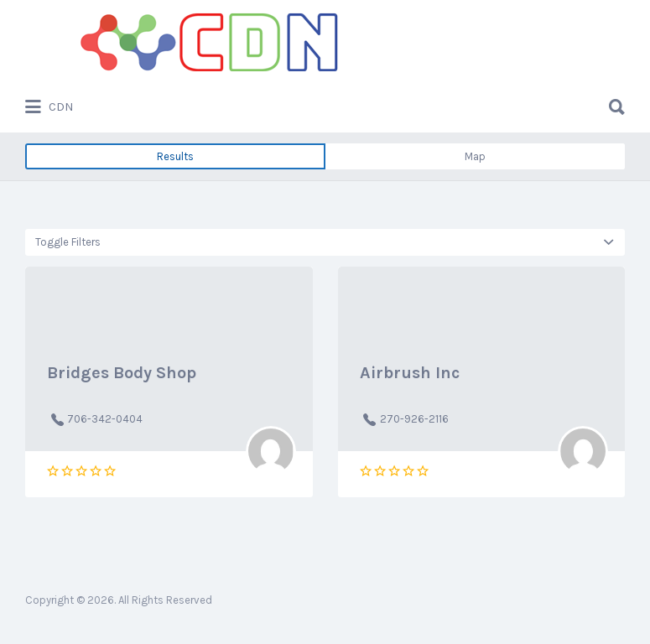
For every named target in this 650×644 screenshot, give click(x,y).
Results (175, 156)
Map (475, 156)
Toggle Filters (68, 242)
